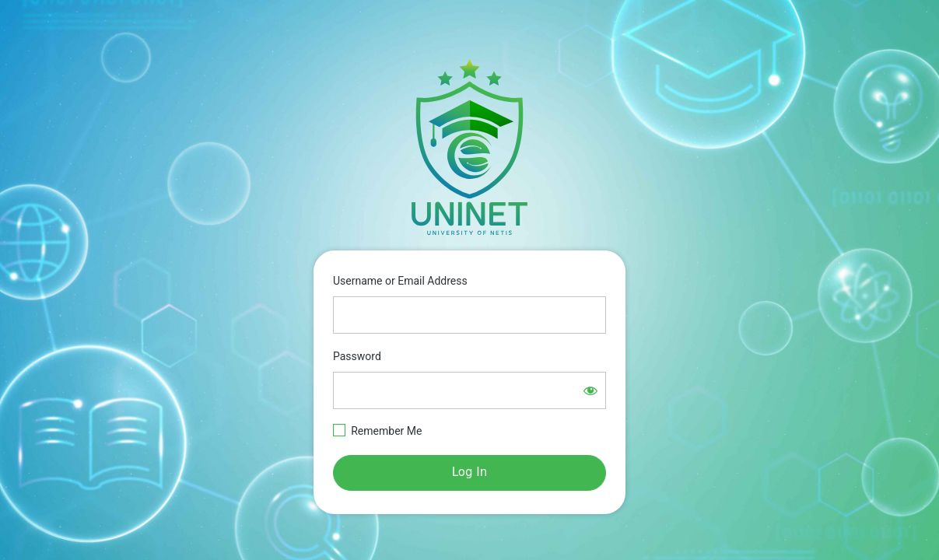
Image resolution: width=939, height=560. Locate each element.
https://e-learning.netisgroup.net (470, 147)
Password (357, 356)
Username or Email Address (400, 281)
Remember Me (386, 431)
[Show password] (590, 390)
